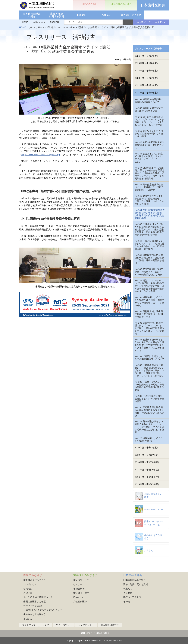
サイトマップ (29, 625)
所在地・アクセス (132, 597)
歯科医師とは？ (81, 580)
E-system (78, 597)
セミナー (78, 584)
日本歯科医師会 (133, 575)
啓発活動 (28, 589)
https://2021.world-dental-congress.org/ (41, 155)
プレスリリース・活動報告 (148, 49)
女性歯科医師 (80, 601)
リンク (46, 625)
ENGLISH (54, 22)
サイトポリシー (64, 625)
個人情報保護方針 (110, 625)
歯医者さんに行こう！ (35, 580)
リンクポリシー (86, 625)
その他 (127, 601)
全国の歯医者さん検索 (35, 601)
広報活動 (28, 593)
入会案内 (128, 593)
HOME (25, 22)
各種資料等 (79, 589)
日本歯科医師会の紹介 (134, 580)
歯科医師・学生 (81, 593)
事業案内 (128, 589)
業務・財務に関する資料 (136, 584)
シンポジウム (30, 584)
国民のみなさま (33, 575)
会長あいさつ (39, 22)
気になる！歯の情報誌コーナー (39, 597)
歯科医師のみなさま (85, 575)
